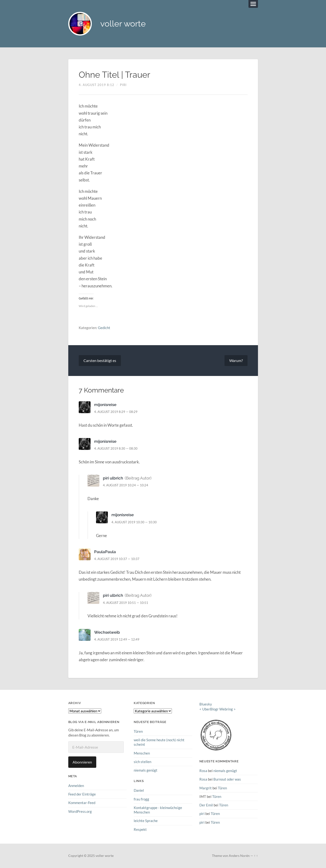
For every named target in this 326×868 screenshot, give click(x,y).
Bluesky (206, 704)
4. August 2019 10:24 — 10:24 (126, 485)
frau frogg (141, 799)
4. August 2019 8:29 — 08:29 (116, 412)
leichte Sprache (146, 821)
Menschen (142, 753)
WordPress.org (80, 811)
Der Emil (206, 805)
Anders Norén (239, 856)
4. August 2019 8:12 (96, 85)
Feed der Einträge (82, 794)
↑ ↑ (256, 856)
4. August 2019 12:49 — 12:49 (117, 639)
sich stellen (142, 762)
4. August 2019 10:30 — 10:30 (134, 522)
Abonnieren (82, 762)
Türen (138, 731)
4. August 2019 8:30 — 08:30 (116, 448)
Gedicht (104, 328)
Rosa (203, 771)
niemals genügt (146, 770)
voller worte (123, 24)
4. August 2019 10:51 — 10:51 (126, 603)
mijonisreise (105, 405)
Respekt (140, 829)
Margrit (206, 788)
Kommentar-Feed (82, 803)
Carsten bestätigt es (100, 360)
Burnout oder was (227, 779)
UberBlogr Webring (218, 709)
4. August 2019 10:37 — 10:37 (117, 559)
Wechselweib (107, 632)
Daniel (139, 790)
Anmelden (76, 786)
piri (123, 85)
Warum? (236, 360)
